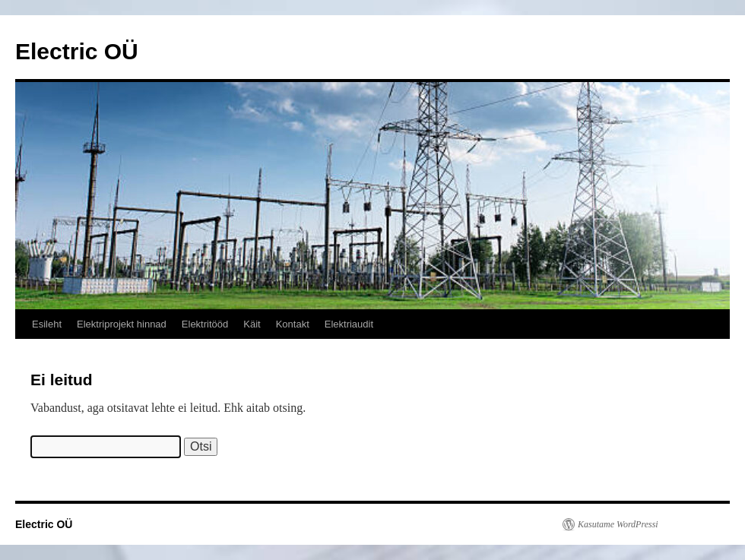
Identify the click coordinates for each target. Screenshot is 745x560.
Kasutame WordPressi (618, 524)
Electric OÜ (77, 51)
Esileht (47, 324)
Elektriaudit (349, 324)
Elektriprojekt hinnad (122, 324)
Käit (252, 324)
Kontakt (293, 324)
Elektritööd (205, 324)
